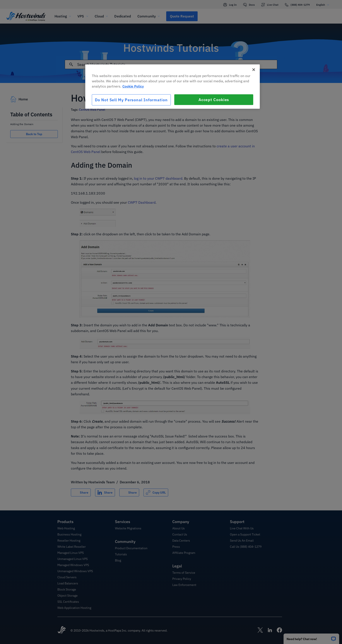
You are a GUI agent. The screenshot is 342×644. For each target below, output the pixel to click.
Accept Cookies (214, 100)
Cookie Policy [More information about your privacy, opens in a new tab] (133, 86)
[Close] (254, 70)
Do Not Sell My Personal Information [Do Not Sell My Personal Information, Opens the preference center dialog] (131, 100)
